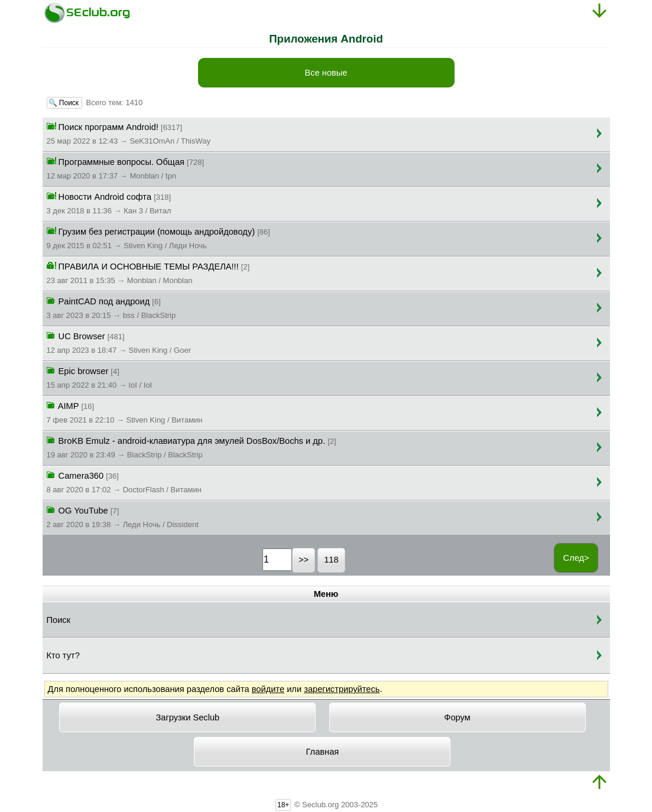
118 (331, 560)
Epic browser (100, 377)
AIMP (125, 412)
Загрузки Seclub (187, 717)
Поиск (59, 620)
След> (576, 558)
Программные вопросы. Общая (126, 168)
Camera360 (124, 482)
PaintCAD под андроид (111, 307)
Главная (323, 752)
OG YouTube (123, 517)
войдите (268, 689)
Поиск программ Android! (129, 133)
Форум (457, 717)
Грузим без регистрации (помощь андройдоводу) (158, 238)
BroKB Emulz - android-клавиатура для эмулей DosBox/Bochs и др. (192, 447)
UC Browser (119, 342)
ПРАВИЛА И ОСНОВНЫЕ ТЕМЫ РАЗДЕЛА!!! (148, 272)
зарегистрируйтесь (342, 689)
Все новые (326, 73)
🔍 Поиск (65, 103)
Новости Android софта (109, 203)
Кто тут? (63, 655)
